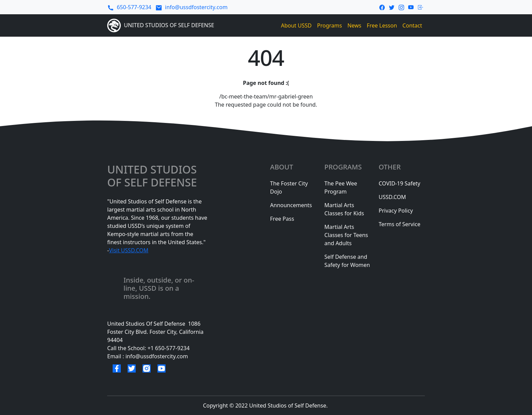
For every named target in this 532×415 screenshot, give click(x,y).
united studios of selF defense (154, 176)
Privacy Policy (396, 211)
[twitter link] (392, 7)
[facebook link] (382, 7)
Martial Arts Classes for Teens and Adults (346, 235)
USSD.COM (392, 197)
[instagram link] (401, 7)
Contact (412, 25)
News (354, 25)
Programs (330, 25)
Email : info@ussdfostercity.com (148, 356)
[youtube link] (411, 7)
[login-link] (421, 7)
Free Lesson (382, 25)
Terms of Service (400, 224)
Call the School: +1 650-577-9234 (148, 348)
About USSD (296, 25)
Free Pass (282, 219)
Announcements (291, 205)
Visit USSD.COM (129, 250)
